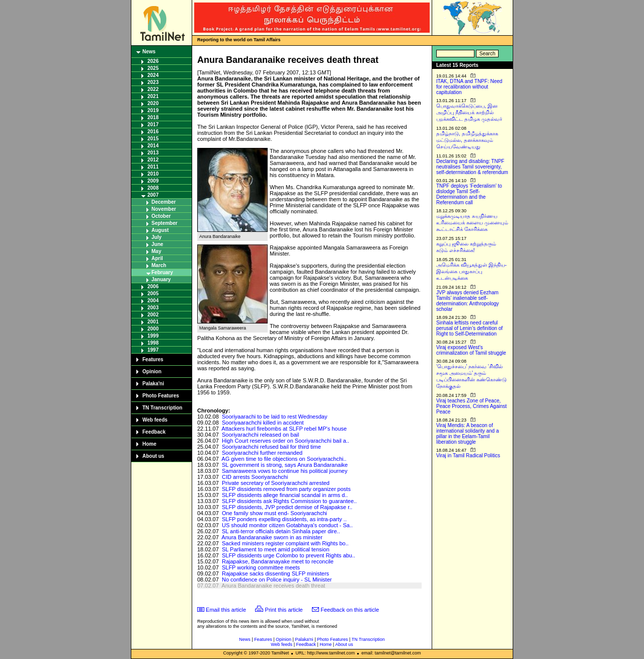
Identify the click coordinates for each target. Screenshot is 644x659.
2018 (153, 117)
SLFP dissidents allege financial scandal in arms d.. (285, 495)
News (149, 52)
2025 (153, 68)
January (161, 279)
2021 (153, 96)
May (156, 251)
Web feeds (155, 420)
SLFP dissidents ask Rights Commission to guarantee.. (289, 501)
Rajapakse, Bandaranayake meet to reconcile (278, 561)
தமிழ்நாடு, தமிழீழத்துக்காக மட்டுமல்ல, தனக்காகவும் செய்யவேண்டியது (467, 140)
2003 (153, 308)
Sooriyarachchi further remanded (262, 453)
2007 (153, 195)
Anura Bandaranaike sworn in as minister (272, 537)
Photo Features (161, 396)
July (156, 237)
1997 (153, 350)
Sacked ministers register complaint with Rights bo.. (285, 543)
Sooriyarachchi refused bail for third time (271, 447)
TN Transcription (162, 408)
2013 (153, 153)
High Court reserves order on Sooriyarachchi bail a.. (286, 441)
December (164, 202)
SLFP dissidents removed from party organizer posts (286, 489)
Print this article (284, 610)
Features (153, 359)
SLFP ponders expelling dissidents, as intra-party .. (284, 519)
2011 (153, 167)
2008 (153, 188)
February (162, 272)
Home (149, 444)
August (160, 230)
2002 (153, 315)
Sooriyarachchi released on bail (260, 435)
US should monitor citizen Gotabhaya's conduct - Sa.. (287, 525)
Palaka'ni (153, 384)
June (157, 244)
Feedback (154, 432)
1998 (153, 343)
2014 (153, 146)
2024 (153, 75)
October (161, 216)
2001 (153, 322)
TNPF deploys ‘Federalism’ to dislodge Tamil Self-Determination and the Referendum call (469, 194)
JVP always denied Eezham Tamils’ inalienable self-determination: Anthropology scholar (468, 301)
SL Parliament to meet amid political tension (276, 549)
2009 (153, 181)
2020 (153, 103)
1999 (153, 336)
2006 (153, 286)
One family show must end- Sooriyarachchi (274, 513)
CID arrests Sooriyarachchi (255, 477)
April (157, 258)
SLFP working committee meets (261, 567)
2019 (153, 110)
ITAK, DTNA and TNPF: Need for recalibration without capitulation (469, 87)
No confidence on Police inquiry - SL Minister (277, 580)
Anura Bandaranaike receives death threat (273, 586)
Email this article (226, 610)
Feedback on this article (350, 610)
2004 (153, 301)
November (164, 209)
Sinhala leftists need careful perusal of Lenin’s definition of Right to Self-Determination (469, 328)
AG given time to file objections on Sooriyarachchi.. (284, 459)
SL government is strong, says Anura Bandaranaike (285, 465)
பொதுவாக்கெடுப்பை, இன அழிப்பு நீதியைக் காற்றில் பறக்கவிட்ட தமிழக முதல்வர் (469, 112)
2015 (153, 139)
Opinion (152, 372)
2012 (153, 160)
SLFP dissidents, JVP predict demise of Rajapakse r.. (287, 507)
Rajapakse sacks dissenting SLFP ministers (275, 573)
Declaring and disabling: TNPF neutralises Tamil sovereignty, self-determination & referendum (472, 167)
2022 (153, 89)
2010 (153, 174)
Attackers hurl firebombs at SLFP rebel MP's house (284, 429)
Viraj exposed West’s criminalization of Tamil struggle (471, 350)
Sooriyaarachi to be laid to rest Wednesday (275, 417)
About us (153, 456)
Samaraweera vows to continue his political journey (285, 471)
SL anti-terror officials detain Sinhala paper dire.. (281, 531)
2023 (153, 82)
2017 (153, 125)
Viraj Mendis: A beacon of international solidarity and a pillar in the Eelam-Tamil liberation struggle (468, 434)
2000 (153, 329)
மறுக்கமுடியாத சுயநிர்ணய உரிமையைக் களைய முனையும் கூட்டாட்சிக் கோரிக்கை (472, 223)
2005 (153, 294)
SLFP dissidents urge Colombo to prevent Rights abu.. (289, 555)
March (159, 265)
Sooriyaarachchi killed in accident (263, 423)
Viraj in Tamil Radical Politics (468, 456)
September (165, 223)
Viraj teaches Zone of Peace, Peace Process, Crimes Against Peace (471, 406)
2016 (153, 132)
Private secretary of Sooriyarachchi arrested (276, 483)
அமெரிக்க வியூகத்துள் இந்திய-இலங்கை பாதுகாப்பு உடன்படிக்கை (471, 271)
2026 (153, 61)
